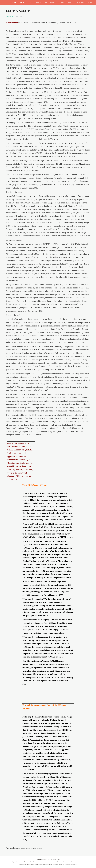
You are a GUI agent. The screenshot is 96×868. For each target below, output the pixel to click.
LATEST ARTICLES (49, 3)
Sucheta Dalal (10, 17)
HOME (31, 3)
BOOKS (38, 3)
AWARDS (89, 3)
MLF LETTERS (80, 3)
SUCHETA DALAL (18, 3)
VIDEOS (70, 3)
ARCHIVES (61, 3)
